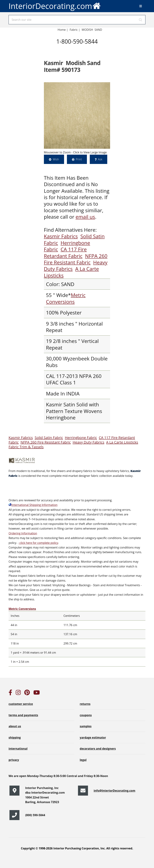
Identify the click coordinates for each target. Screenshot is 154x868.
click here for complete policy (38, 543)
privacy (14, 760)
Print (79, 159)
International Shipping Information (33, 505)
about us (15, 726)
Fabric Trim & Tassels (26, 447)
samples (86, 726)
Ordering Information (23, 533)
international (18, 749)
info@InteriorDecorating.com (115, 791)
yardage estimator (93, 737)
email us (85, 217)
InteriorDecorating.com (55, 6)
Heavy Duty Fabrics (88, 442)
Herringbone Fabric (81, 438)
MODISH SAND (92, 30)
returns (85, 704)
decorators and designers (98, 749)
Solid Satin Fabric (49, 438)
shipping (15, 737)
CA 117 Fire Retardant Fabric (65, 252)
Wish (56, 159)
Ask (100, 159)
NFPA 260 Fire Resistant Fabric (76, 259)
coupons (86, 715)
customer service (21, 704)
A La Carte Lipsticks (122, 442)
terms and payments (23, 715)
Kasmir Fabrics (61, 236)
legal (83, 760)
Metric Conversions (66, 298)
